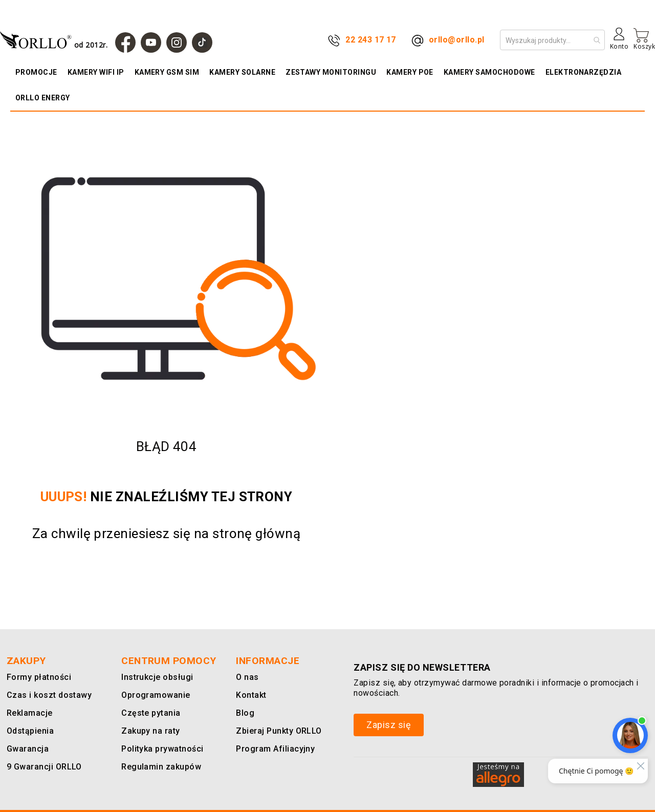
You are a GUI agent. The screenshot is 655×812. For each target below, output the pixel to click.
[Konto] (619, 42)
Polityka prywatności (161, 749)
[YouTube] (151, 42)
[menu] (327, 85)
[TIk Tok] (202, 42)
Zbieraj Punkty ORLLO (278, 731)
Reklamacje (28, 713)
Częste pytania (150, 713)
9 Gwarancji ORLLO (42, 767)
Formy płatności (37, 677)
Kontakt (250, 695)
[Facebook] (125, 42)
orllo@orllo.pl (457, 40)
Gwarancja (26, 749)
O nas (247, 677)
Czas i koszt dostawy (48, 695)
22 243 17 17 (371, 40)
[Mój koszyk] (644, 39)
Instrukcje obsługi (155, 677)
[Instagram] (177, 42)
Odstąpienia (30, 731)
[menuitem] (39, 72)
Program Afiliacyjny (273, 749)
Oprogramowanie (154, 695)
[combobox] (552, 40)
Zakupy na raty (149, 731)
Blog (245, 713)
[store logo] (56, 40)
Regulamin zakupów (159, 767)
